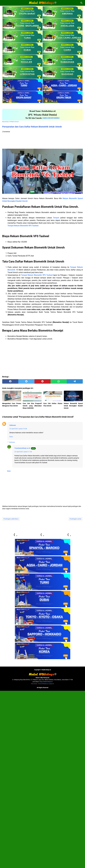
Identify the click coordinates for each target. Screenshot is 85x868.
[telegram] (75, 381)
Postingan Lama (75, 519)
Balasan (12, 442)
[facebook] (10, 381)
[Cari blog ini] (81, 3)
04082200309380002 (51, 118)
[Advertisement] (42, 141)
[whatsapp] (59, 381)
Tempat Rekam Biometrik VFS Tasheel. (23, 226)
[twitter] (26, 381)
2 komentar (6, 132)
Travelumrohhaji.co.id (22, 448)
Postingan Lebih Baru (11, 519)
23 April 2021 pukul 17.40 (23, 452)
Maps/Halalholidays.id (46, 859)
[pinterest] (42, 381)
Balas (11, 437)
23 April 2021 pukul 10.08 (18, 429)
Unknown (13, 425)
